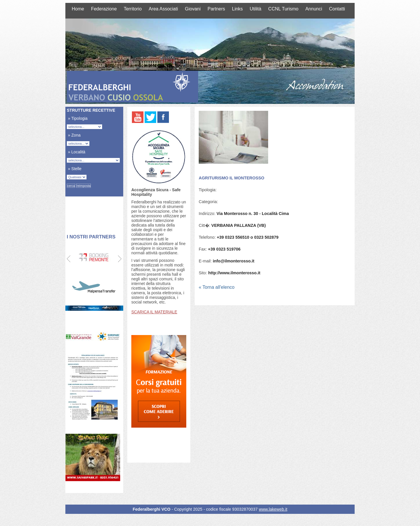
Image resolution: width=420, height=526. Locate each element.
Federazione (104, 9)
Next (120, 259)
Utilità (255, 9)
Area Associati (163, 9)
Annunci (314, 9)
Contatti (337, 9)
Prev (69, 259)
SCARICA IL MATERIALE (154, 312)
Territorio (133, 9)
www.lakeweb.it (273, 509)
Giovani (193, 9)
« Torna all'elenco (217, 287)
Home (78, 9)
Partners (216, 9)
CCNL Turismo (283, 9)
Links (237, 9)
